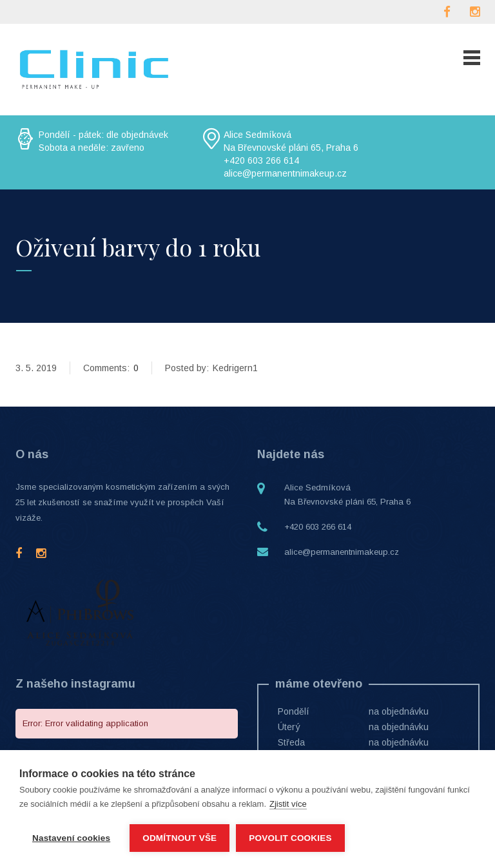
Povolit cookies (290, 838)
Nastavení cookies (71, 838)
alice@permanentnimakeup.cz (342, 552)
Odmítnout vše (180, 838)
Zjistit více (288, 804)
